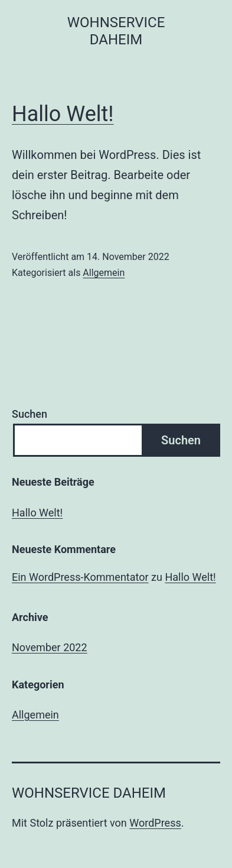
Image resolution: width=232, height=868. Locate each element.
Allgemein (104, 273)
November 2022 (50, 647)
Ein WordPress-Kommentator (80, 577)
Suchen (30, 414)
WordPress (155, 823)
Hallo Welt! (63, 114)
